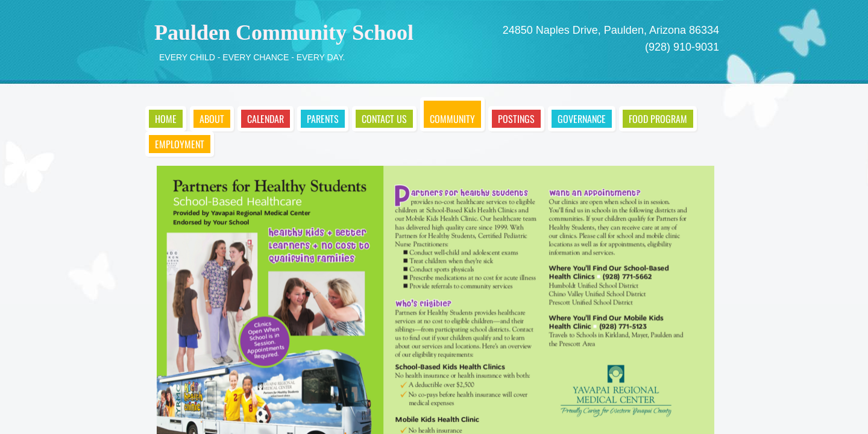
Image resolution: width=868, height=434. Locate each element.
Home (166, 119)
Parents (323, 119)
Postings (516, 119)
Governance (582, 119)
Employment (180, 144)
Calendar (266, 119)
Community (452, 119)
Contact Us (384, 119)
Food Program (658, 119)
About (212, 119)
